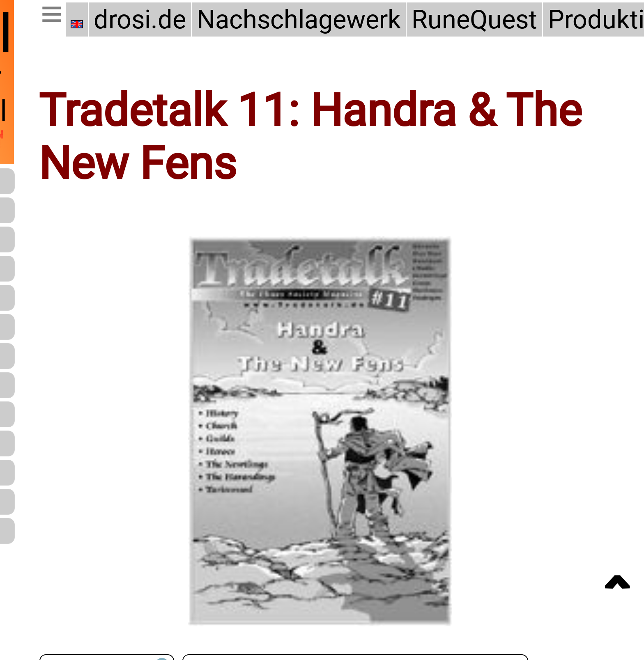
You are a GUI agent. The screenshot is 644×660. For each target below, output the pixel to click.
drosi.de (140, 19)
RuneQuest (474, 19)
